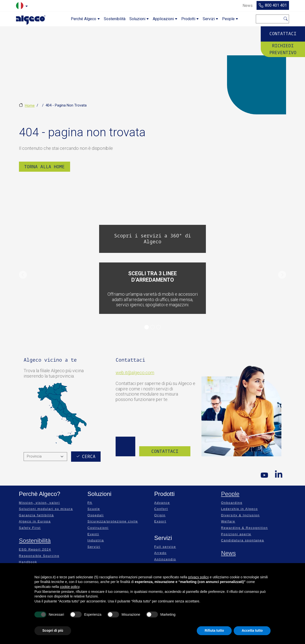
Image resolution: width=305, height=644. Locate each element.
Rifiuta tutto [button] (214, 630)
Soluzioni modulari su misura (46, 509)
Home (30, 106)
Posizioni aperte (236, 534)
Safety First (30, 528)
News (229, 553)
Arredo (160, 553)
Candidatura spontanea (243, 540)
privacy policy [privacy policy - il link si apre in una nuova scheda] (198, 577)
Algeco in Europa (35, 521)
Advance (162, 503)
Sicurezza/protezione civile (113, 521)
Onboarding (232, 503)
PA (90, 503)
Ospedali (96, 515)
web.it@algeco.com (135, 373)
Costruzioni (98, 528)
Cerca (286, 18)
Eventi (93, 534)
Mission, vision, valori (39, 503)
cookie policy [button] (70, 587)
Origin (160, 515)
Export (160, 521)
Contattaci (283, 34)
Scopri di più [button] (53, 630)
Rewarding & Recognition (244, 528)
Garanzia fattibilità (36, 515)
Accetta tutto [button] (252, 630)
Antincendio (165, 559)
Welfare (228, 521)
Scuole (94, 509)
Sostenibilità (35, 541)
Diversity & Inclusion (240, 515)
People (230, 494)
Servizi (94, 547)
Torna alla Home (44, 167)
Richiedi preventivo (283, 49)
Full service (165, 547)
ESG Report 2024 (35, 549)
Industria (96, 540)
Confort (161, 509)
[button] (23, 275)
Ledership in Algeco (240, 509)
